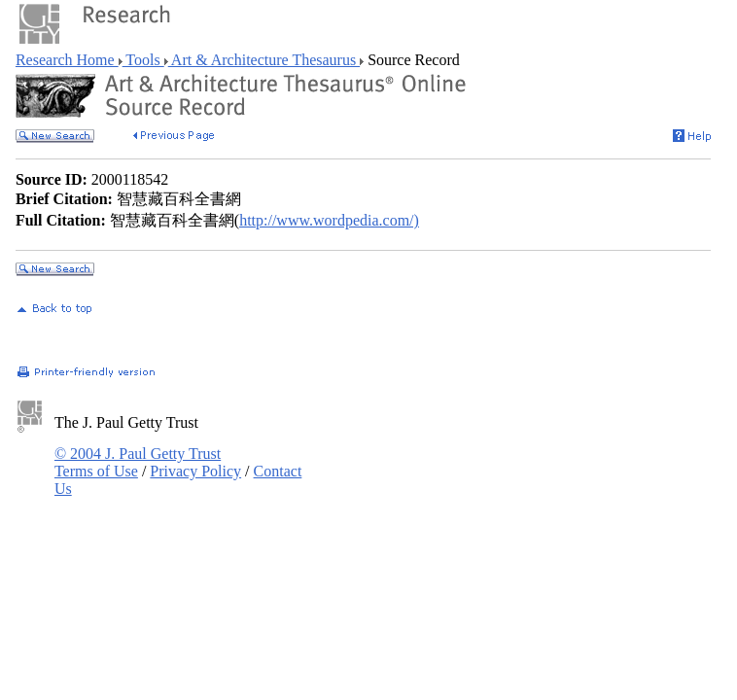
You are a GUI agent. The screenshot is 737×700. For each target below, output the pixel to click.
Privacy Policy (195, 471)
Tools (143, 60)
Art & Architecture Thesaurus (264, 60)
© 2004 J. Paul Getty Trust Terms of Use (138, 462)
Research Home (67, 60)
